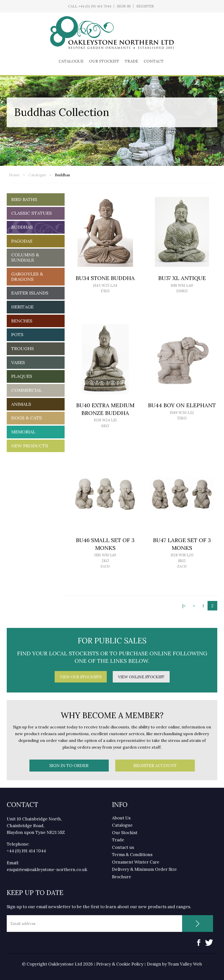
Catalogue (71, 61)
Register (145, 6)
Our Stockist (104, 61)
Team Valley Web (185, 964)
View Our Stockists (81, 677)
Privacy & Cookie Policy (120, 964)
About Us (121, 818)
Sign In (124, 6)
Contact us (123, 847)
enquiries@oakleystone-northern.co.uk (47, 870)
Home (14, 175)
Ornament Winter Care (136, 862)
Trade (131, 61)
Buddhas (62, 175)
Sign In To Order (69, 766)
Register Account (155, 766)
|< (184, 606)
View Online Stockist (141, 677)
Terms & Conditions (132, 855)
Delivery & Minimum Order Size (144, 869)
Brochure (122, 877)
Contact (154, 61)
